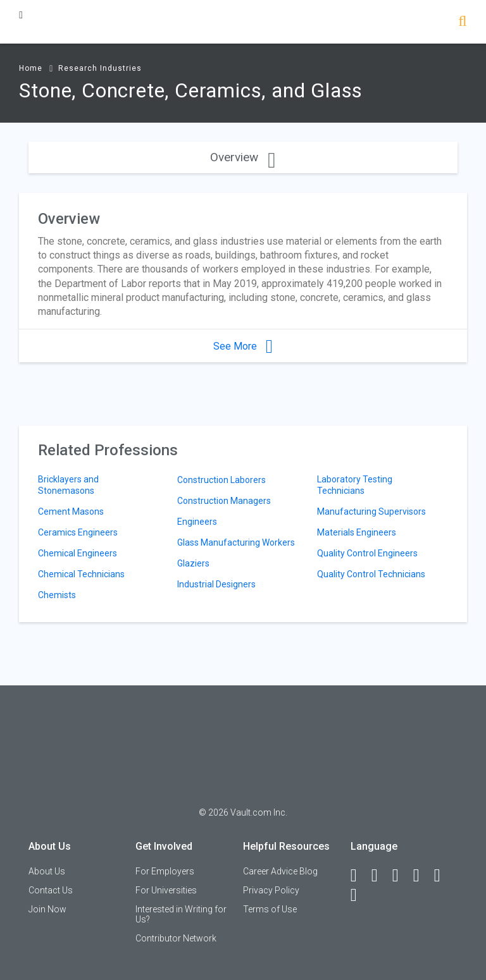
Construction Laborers (221, 480)
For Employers (165, 871)
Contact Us (51, 890)
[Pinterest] (443, 876)
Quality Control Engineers (367, 553)
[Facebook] (359, 876)
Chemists (57, 595)
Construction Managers (224, 501)
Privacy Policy (271, 890)
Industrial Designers (216, 584)
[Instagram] (422, 876)
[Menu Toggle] (21, 15)
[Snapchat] (359, 895)
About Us (47, 871)
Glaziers (193, 563)
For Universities (166, 890)
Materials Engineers (357, 532)
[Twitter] (401, 876)
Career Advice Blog (280, 871)
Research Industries (100, 68)
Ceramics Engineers (78, 532)
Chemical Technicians (81, 574)
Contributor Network (176, 938)
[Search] (462, 22)
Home (31, 68)
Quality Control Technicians (371, 574)
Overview (243, 157)
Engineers (197, 522)
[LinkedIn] (380, 876)
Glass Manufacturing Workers (236, 542)
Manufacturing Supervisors (371, 511)
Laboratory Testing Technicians (355, 485)
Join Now (47, 909)
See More (243, 346)
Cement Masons (71, 511)
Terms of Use (270, 909)
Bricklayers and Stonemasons (68, 485)
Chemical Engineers (78, 553)
